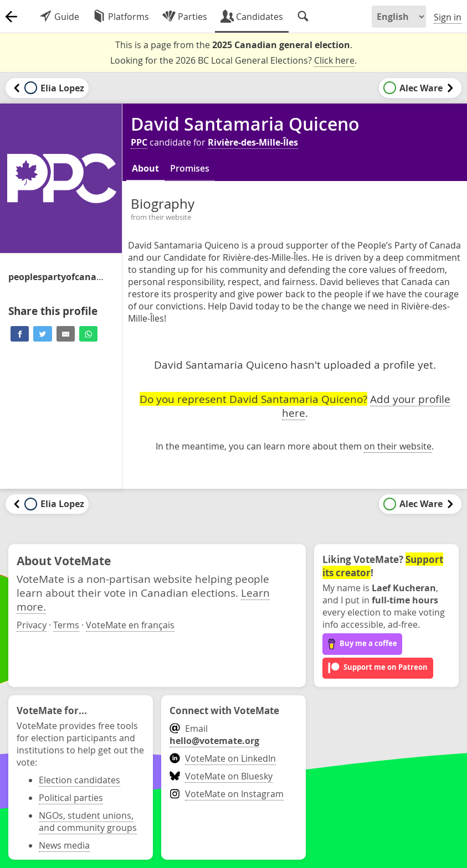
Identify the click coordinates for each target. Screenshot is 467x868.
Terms (66, 625)
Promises (190, 168)
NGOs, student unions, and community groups (88, 821)
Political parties (71, 798)
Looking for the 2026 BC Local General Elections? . (233, 61)
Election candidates (79, 780)
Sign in (448, 17)
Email (214, 735)
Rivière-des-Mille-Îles (253, 142)
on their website (398, 446)
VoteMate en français (130, 625)
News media (64, 845)
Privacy (32, 625)
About (145, 168)
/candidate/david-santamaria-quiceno (58, 277)
